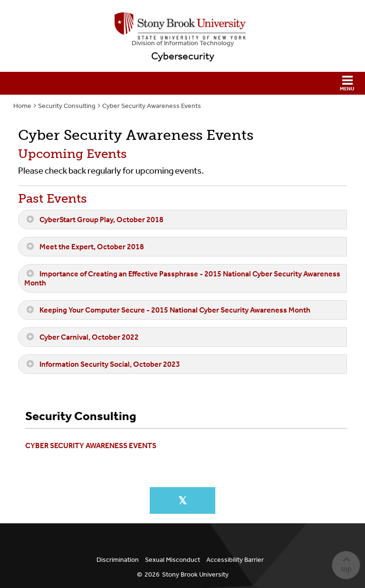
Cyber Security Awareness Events (152, 106)
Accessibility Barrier (235, 560)
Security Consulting (67, 106)
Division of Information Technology (183, 43)
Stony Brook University (195, 574)
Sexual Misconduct (173, 560)
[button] (182, 83)
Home (22, 106)
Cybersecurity (183, 56)
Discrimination (118, 560)
